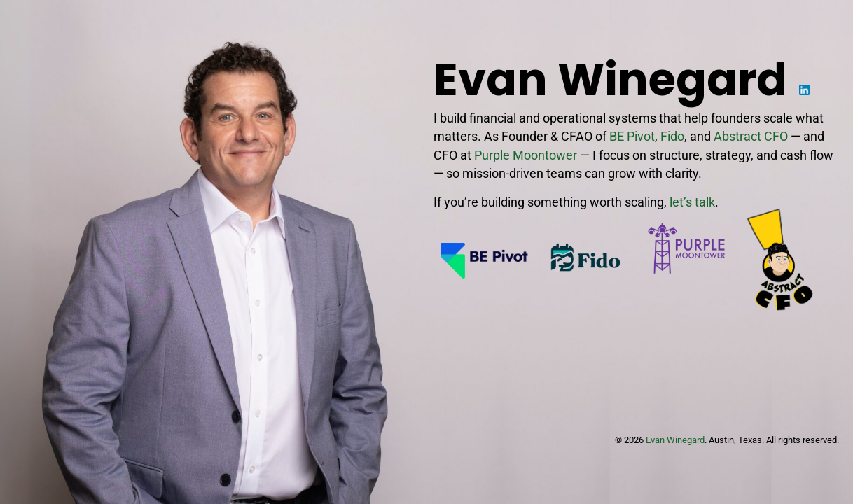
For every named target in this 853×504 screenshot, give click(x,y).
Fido (672, 136)
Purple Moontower (526, 155)
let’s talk (692, 202)
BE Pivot (632, 136)
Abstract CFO (751, 136)
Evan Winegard (675, 440)
